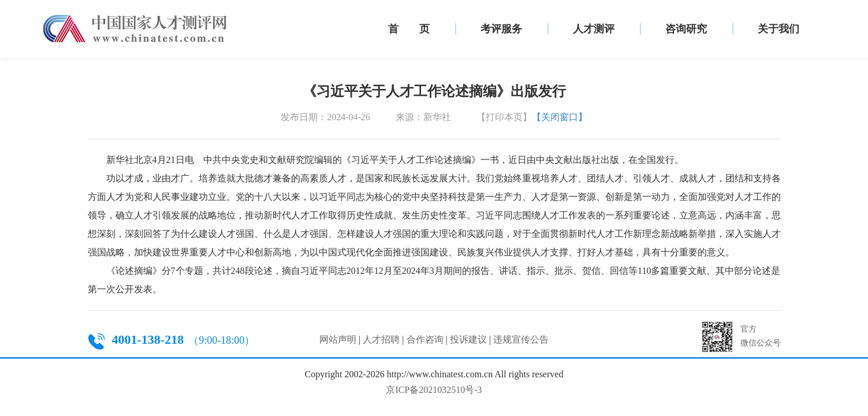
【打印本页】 (504, 117)
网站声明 (338, 339)
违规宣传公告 (521, 339)
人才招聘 (381, 339)
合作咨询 (425, 339)
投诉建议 (468, 339)
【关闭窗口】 (560, 117)
